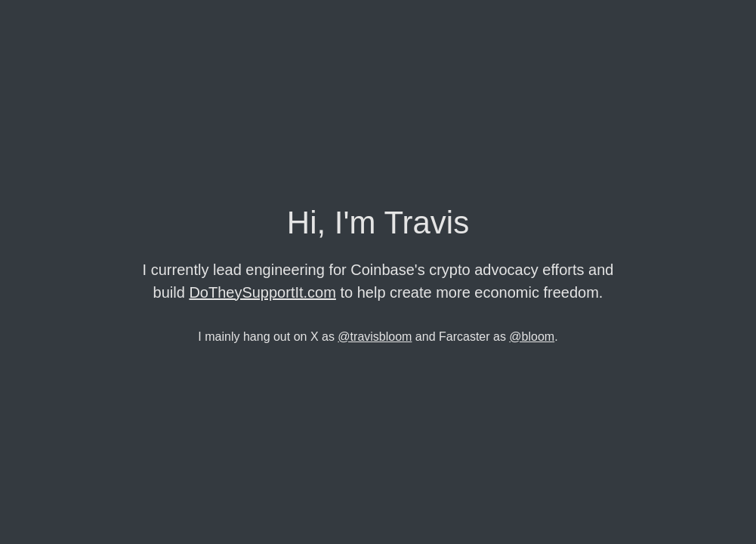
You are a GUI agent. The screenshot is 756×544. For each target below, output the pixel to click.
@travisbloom (375, 337)
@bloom (532, 337)
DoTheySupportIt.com (262, 292)
